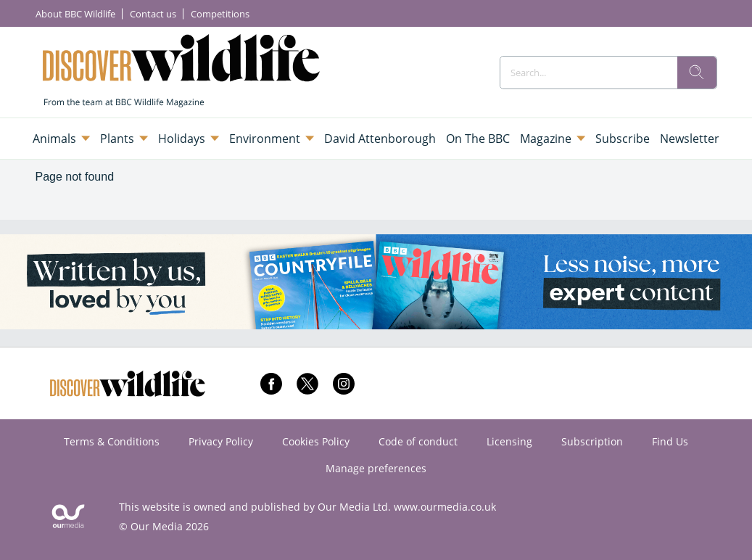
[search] (697, 73)
